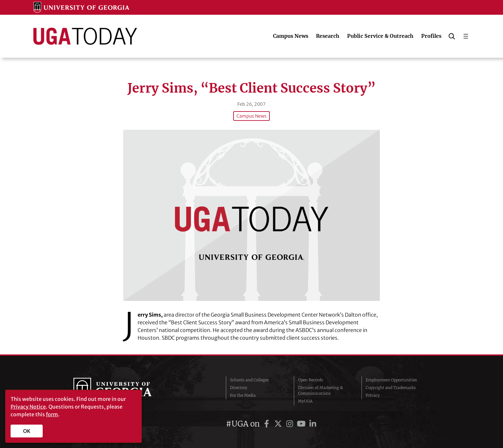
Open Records (311, 380)
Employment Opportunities (391, 380)
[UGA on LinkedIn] (313, 424)
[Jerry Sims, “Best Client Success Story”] (251, 215)
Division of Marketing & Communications (320, 390)
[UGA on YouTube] (302, 424)
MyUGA (305, 401)
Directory (239, 388)
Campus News (251, 116)
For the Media (243, 395)
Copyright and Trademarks (391, 388)
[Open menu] (466, 36)
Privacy (373, 395)
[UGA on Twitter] (279, 424)
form (52, 414)
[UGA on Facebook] (268, 424)
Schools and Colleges (249, 380)
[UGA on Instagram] (291, 424)
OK (27, 431)
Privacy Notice (28, 407)
